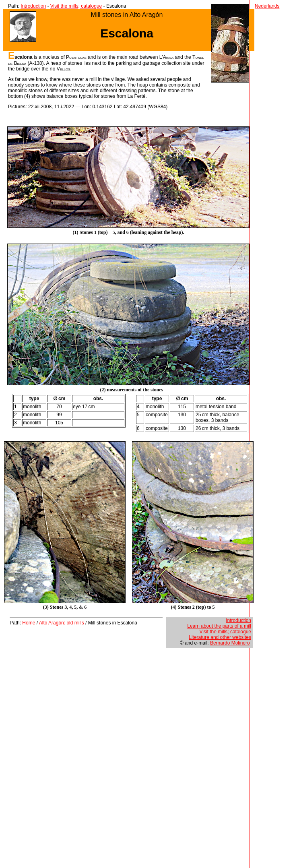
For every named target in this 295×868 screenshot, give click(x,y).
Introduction (33, 6)
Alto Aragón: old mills (62, 623)
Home (29, 623)
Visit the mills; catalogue (76, 6)
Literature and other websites (220, 637)
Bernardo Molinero (230, 643)
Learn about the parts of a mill (219, 626)
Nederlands (267, 6)
